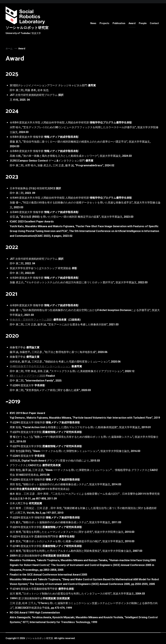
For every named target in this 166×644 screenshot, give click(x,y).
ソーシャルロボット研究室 (27, 28)
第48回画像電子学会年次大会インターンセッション (40, 366)
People (143, 23)
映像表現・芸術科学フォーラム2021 (31, 320)
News (93, 23)
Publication (119, 23)
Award (132, 23)
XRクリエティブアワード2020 (28, 376)
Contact (154, 23)
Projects (104, 23)
